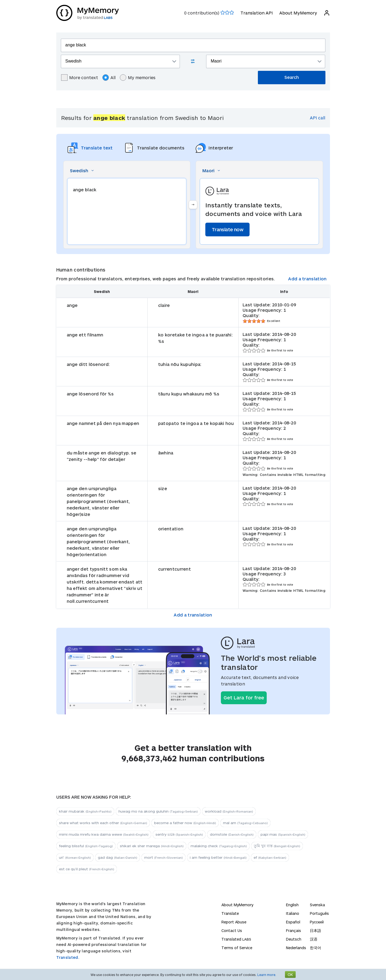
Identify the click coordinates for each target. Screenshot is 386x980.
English (292, 905)
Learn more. (267, 975)
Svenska (317, 905)
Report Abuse (234, 922)
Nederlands (296, 948)
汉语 (314, 939)
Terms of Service (237, 948)
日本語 (316, 931)
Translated (236, 939)
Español (293, 922)
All (109, 78)
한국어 (316, 948)
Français (294, 931)
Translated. (68, 957)
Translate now (227, 229)
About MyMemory (298, 13)
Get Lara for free (244, 698)
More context (80, 78)
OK (290, 975)
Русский (317, 922)
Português (319, 913)
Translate (230, 913)
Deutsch (294, 939)
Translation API (257, 13)
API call (318, 118)
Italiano (293, 913)
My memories (138, 78)
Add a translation (307, 279)
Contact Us (232, 931)
